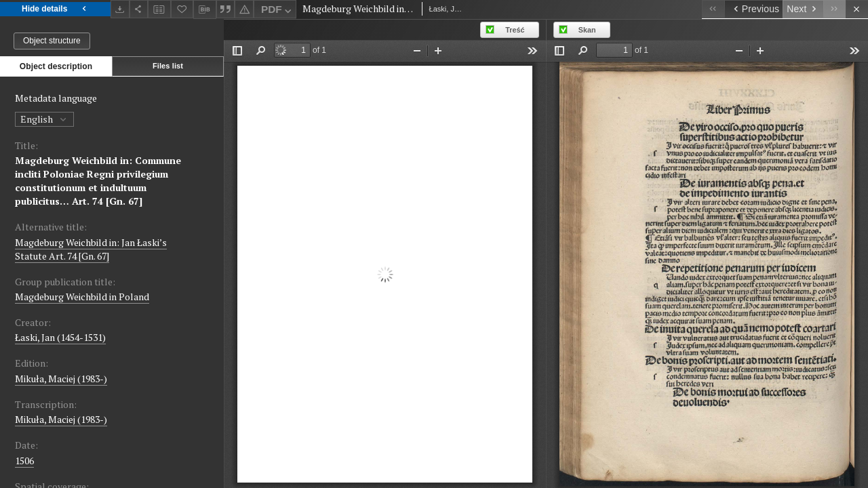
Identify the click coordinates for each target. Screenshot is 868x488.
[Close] (857, 9)
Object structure (52, 41)
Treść (515, 30)
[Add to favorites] (182, 9)
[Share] (139, 9)
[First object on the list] (713, 9)
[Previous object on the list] (753, 9)
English (44, 119)
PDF (278, 11)
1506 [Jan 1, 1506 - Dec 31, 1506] (24, 461)
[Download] (120, 9)
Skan (587, 30)
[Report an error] (244, 9)
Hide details (55, 9)
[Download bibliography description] (205, 9)
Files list (168, 66)
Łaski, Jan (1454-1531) (60, 337)
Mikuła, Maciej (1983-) (61, 379)
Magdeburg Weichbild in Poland (82, 297)
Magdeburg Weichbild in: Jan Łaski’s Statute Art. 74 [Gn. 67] (91, 249)
